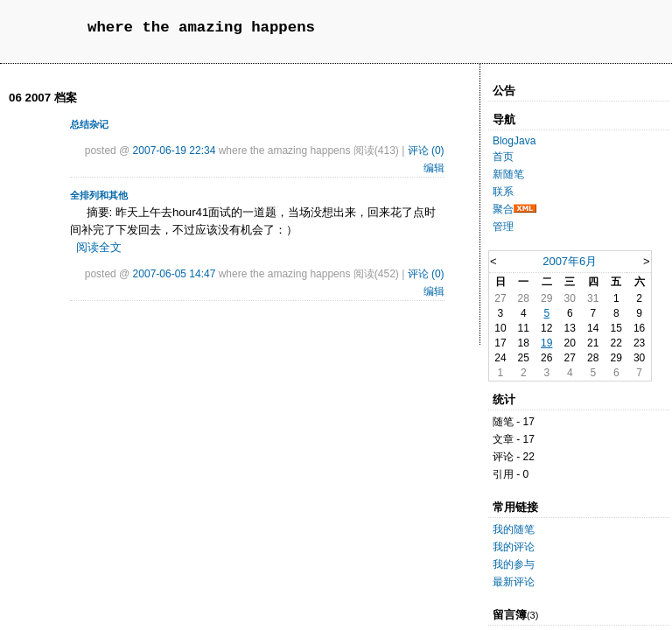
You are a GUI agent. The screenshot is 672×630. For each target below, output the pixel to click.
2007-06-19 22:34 (175, 150)
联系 (503, 192)
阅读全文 (99, 247)
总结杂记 (89, 124)
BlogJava (514, 141)
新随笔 (508, 174)
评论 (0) (426, 150)
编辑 (434, 168)
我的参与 (514, 564)
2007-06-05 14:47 (175, 274)
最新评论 (514, 582)
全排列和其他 (99, 195)
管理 (503, 227)
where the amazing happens (201, 28)
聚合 (503, 209)
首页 (503, 157)
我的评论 (514, 547)
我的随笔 (514, 529)
